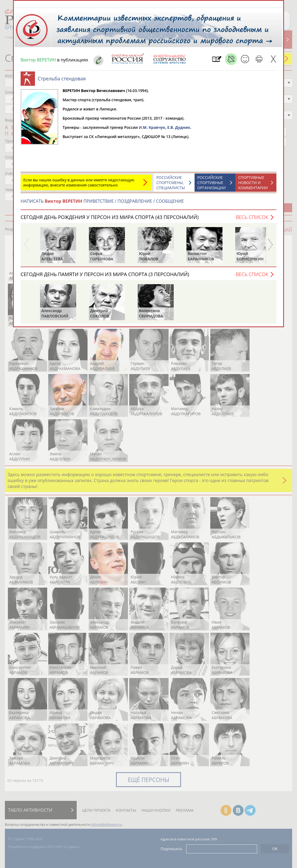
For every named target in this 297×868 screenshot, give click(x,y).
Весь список (252, 220)
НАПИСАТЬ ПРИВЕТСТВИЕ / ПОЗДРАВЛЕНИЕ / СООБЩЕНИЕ (102, 204)
